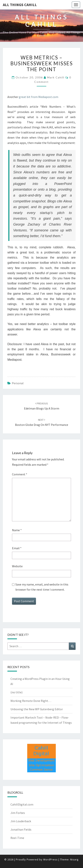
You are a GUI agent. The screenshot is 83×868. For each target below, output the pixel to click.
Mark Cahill (56, 77)
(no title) (16, 692)
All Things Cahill (20, 5)
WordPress (50, 859)
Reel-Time (17, 838)
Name (17, 530)
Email (17, 548)
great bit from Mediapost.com (39, 97)
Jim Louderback (21, 821)
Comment (20, 474)
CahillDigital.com (22, 804)
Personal (18, 383)
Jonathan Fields (21, 829)
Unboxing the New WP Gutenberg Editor (37, 709)
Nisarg (74, 859)
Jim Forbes (18, 813)
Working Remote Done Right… (31, 701)
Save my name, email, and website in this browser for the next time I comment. (42, 587)
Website (17, 566)
